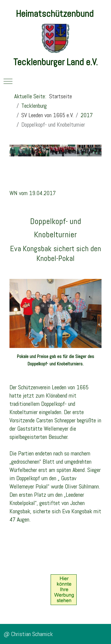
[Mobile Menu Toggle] (8, 81)
